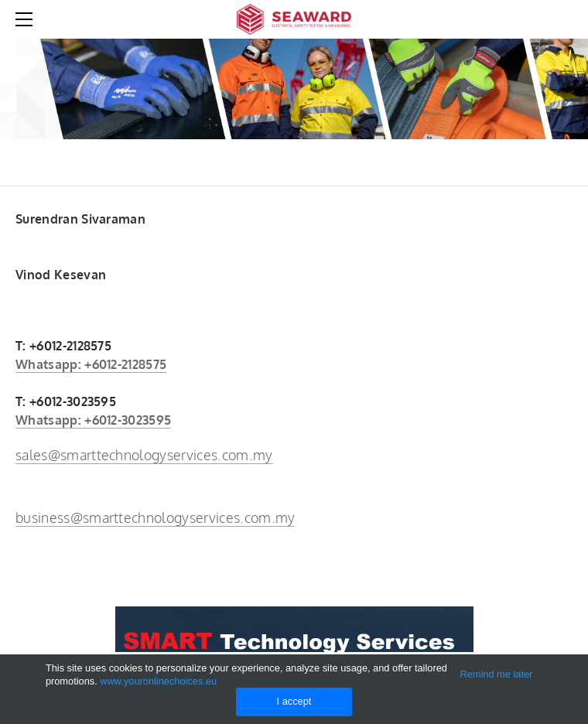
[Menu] (27, 19)
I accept (294, 701)
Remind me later (496, 674)
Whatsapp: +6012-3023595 (93, 420)
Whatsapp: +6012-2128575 (91, 364)
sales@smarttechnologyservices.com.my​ (144, 455)
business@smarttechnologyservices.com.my (155, 517)
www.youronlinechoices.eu (158, 681)
